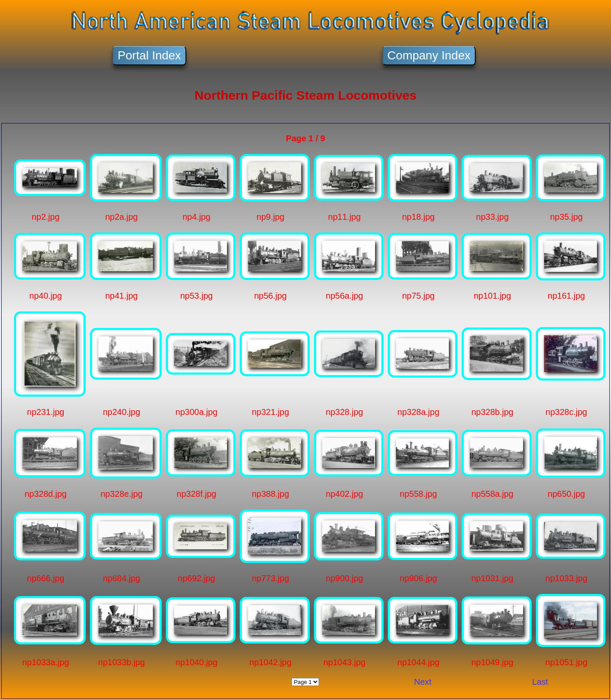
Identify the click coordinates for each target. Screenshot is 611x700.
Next (423, 682)
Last (540, 682)
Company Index (429, 55)
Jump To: (305, 682)
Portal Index (149, 55)
